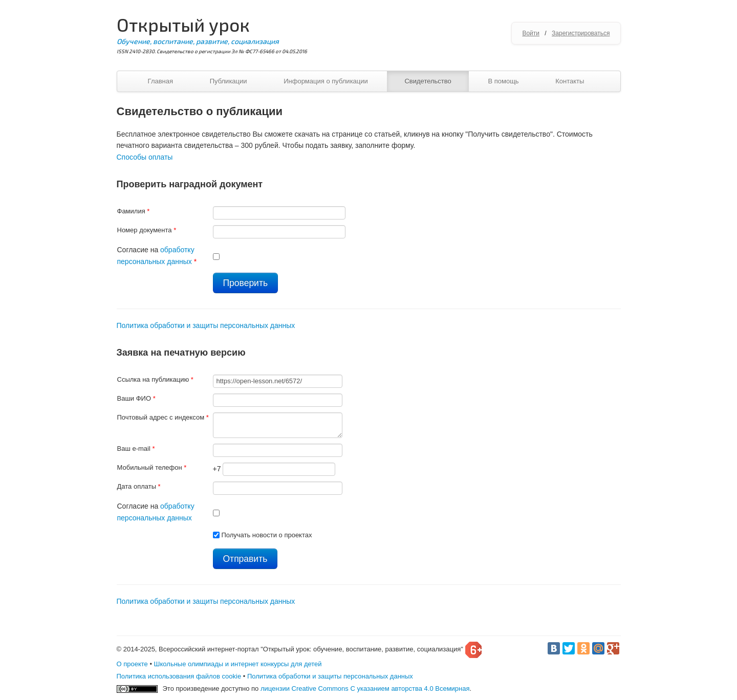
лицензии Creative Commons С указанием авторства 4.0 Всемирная (365, 688)
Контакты (570, 81)
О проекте (132, 664)
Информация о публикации (326, 81)
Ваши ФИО (136, 398)
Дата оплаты (139, 486)
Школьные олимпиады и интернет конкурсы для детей (238, 664)
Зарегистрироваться (581, 33)
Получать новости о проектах (266, 535)
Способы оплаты (145, 157)
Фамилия (134, 211)
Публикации (229, 81)
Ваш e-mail (136, 449)
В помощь (503, 81)
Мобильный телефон (152, 467)
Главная (160, 81)
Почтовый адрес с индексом (163, 417)
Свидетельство (428, 81)
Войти (531, 33)
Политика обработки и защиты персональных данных (206, 325)
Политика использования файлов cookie (179, 676)
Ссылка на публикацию (155, 379)
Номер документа (147, 230)
